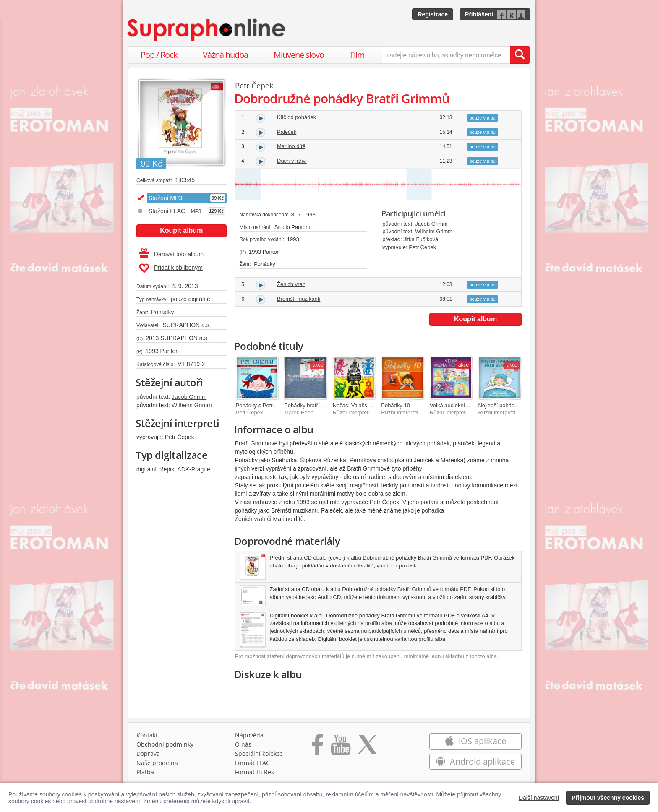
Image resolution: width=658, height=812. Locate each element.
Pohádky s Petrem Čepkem (269, 405)
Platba (145, 772)
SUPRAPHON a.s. (187, 325)
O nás (243, 744)
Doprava (148, 753)
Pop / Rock (159, 55)
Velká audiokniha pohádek (462, 405)
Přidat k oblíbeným (171, 268)
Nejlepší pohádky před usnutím (516, 405)
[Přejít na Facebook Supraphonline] (317, 747)
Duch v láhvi (292, 161)
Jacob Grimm (189, 397)
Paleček (287, 132)
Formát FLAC (252, 763)
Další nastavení (539, 798)
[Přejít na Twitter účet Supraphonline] (367, 747)
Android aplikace (475, 761)
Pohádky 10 (396, 405)
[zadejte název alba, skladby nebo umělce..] (446, 55)
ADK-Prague (194, 469)
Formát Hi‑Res (255, 772)
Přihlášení (479, 14)
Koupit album (181, 230)
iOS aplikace (475, 741)
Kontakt (147, 735)
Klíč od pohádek (296, 117)
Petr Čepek (180, 437)
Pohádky (162, 312)
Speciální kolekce (259, 753)
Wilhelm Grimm (192, 405)
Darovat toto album (171, 254)
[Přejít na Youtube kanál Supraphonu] (340, 747)
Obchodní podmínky (165, 744)
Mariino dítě (291, 146)
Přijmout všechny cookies (608, 798)
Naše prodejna (157, 763)
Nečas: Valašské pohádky (364, 405)
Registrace (433, 14)
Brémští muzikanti (299, 299)
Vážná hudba (225, 55)
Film (357, 55)
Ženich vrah (291, 284)
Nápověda (249, 735)
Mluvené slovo (299, 55)
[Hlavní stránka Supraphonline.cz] (207, 30)
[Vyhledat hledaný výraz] (520, 55)
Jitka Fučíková (421, 239)
